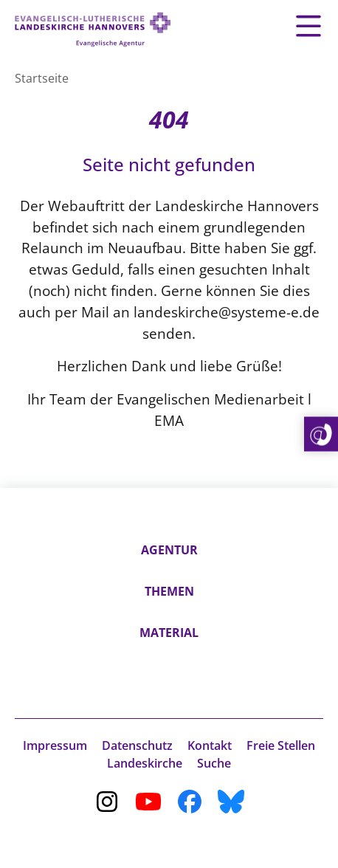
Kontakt (210, 745)
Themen (169, 591)
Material (169, 633)
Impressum (55, 745)
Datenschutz (137, 745)
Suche (214, 763)
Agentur (169, 550)
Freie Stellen (281, 745)
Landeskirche (145, 763)
